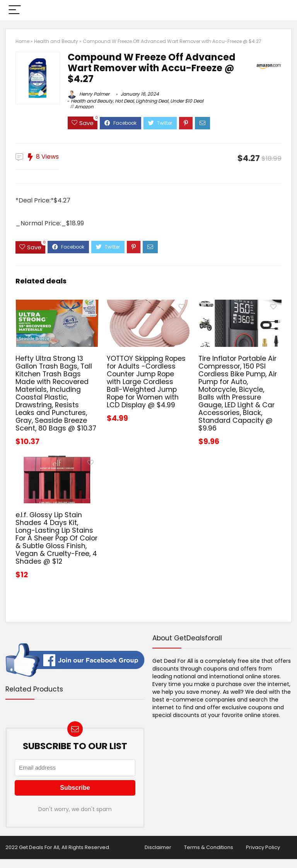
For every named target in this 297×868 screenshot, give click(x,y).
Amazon (84, 107)
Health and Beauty (56, 41)
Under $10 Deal (187, 101)
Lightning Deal (152, 101)
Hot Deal (124, 101)
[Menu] (15, 10)
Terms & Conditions (209, 847)
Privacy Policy (263, 847)
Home (22, 41)
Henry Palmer (89, 94)
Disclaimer (158, 847)
